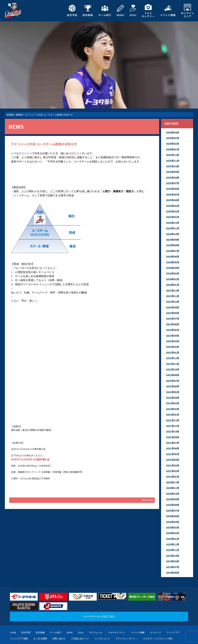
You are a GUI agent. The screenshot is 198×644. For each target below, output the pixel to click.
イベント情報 (168, 11)
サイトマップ (17, 623)
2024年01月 (172, 277)
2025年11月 (172, 159)
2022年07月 (172, 368)
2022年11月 (172, 352)
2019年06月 (172, 551)
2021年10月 (172, 417)
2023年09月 (172, 298)
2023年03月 (172, 331)
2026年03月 (172, 137)
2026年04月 (172, 132)
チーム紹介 (105, 11)
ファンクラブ (173, 610)
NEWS (120, 11)
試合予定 (72, 11)
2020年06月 (172, 497)
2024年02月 (172, 272)
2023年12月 (172, 282)
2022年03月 (172, 390)
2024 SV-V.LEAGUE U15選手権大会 (28, 459)
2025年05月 (172, 191)
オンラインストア (187, 11)
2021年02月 (172, 454)
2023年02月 (172, 336)
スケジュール (96, 610)
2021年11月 (172, 411)
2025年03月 (172, 202)
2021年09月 (172, 422)
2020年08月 (172, 486)
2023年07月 (172, 309)
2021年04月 (172, 443)
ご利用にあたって (80, 617)
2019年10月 (172, 534)
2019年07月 (172, 545)
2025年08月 (172, 175)
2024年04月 (172, 261)
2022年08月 (172, 363)
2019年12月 (172, 524)
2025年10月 (172, 164)
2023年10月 (172, 293)
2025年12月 (172, 154)
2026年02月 (172, 143)
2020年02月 (172, 513)
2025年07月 (172, 180)
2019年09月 (172, 540)
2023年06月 (172, 315)
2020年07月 (172, 492)
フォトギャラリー (148, 11)
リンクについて (102, 617)
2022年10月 (172, 357)
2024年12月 (172, 218)
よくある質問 (40, 617)
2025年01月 (172, 213)
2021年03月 (172, 449)
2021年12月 (172, 406)
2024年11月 (172, 223)
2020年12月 (172, 465)
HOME (10, 115)
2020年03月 (172, 508)
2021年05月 (172, 438)
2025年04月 (172, 196)
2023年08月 (172, 304)
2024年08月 (172, 239)
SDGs (133, 11)
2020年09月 (172, 481)
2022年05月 (172, 379)
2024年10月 (172, 229)
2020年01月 (172, 518)
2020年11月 (172, 470)
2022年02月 (172, 395)
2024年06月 (172, 250)
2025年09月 (172, 170)
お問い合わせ (59, 617)
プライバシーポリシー (127, 617)
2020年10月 (172, 476)
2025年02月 (172, 207)
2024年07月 (172, 245)
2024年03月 (172, 266)
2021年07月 (172, 427)
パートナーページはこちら (99, 594)
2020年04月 (172, 502)
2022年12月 (172, 347)
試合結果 (88, 11)
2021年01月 (172, 459)
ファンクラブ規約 (19, 617)
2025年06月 (172, 186)
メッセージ (155, 610)
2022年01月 (172, 400)
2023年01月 (172, 341)
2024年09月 (172, 234)
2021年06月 (172, 433)
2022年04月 (172, 384)
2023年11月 (172, 288)
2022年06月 (172, 373)
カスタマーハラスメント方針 (158, 617)
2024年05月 (172, 256)
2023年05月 (172, 320)
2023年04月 (172, 325)
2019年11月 (172, 529)
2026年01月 (172, 148)
